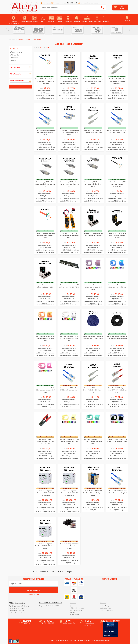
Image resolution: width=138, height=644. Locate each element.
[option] (22, 30)
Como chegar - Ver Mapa (17, 611)
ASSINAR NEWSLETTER (34, 590)
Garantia (72, 613)
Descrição (16, 55)
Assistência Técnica (76, 610)
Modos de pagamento (107, 606)
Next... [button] (131, 30)
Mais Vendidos (17, 52)
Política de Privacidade (77, 608)
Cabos (29, 39)
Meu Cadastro (47, 3)
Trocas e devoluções (106, 610)
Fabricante (16, 58)
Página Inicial (22, 39)
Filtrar (21, 87)
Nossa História (74, 615)
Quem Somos (74, 606)
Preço (14, 61)
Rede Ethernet (37, 39)
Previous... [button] (7, 30)
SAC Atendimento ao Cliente (89, 3)
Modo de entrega (105, 608)
